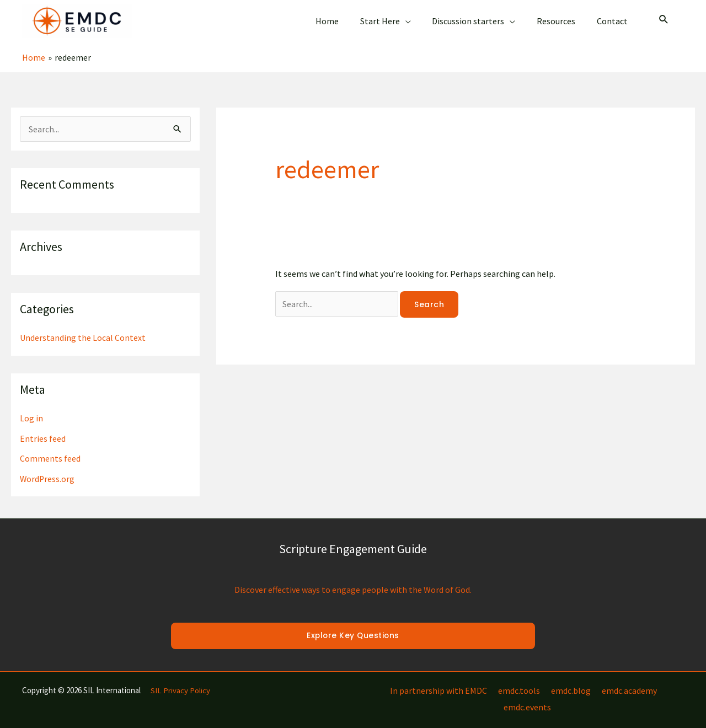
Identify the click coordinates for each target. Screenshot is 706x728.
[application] (418, 17)
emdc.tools (494, 681)
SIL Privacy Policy (180, 680)
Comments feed (50, 449)
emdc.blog (544, 681)
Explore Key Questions (353, 626)
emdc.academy (600, 681)
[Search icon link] (664, 16)
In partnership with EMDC (416, 681)
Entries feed (43, 429)
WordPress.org (48, 469)
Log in (31, 409)
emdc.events (660, 681)
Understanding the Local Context (83, 329)
